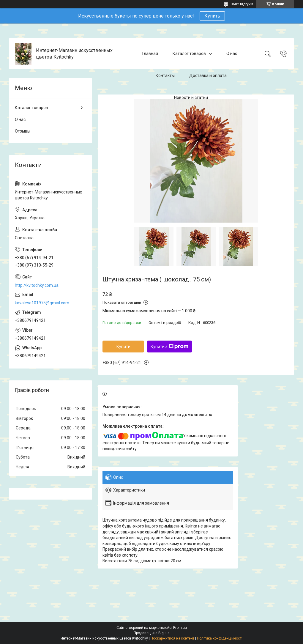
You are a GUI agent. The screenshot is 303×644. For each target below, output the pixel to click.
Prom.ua (180, 628)
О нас (232, 53)
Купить (212, 16)
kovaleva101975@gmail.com (42, 303)
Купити (123, 347)
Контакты (165, 75)
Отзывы (23, 131)
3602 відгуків (242, 4)
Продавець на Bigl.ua (152, 633)
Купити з (169, 347)
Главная (150, 53)
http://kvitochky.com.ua (37, 285)
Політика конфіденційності (220, 638)
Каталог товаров (189, 53)
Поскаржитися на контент (172, 638)
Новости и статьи (191, 97)
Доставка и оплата (208, 75)
